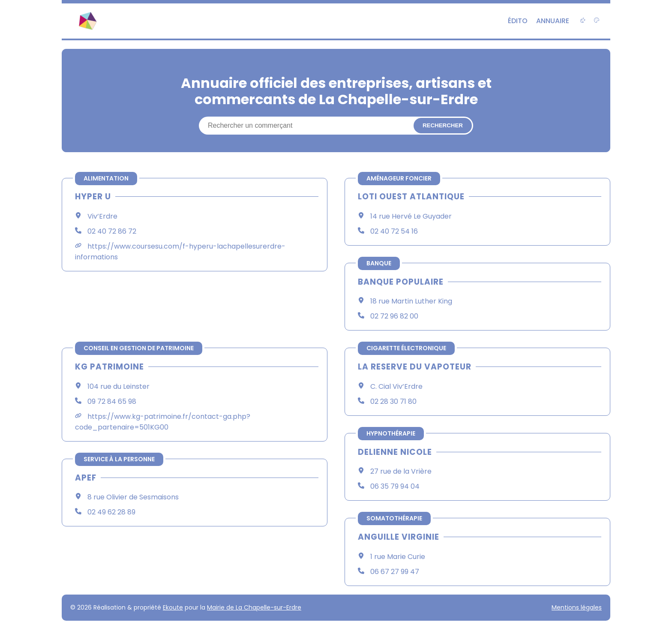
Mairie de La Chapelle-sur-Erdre (254, 607)
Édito (518, 21)
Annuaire (553, 21)
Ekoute (173, 607)
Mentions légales (577, 607)
